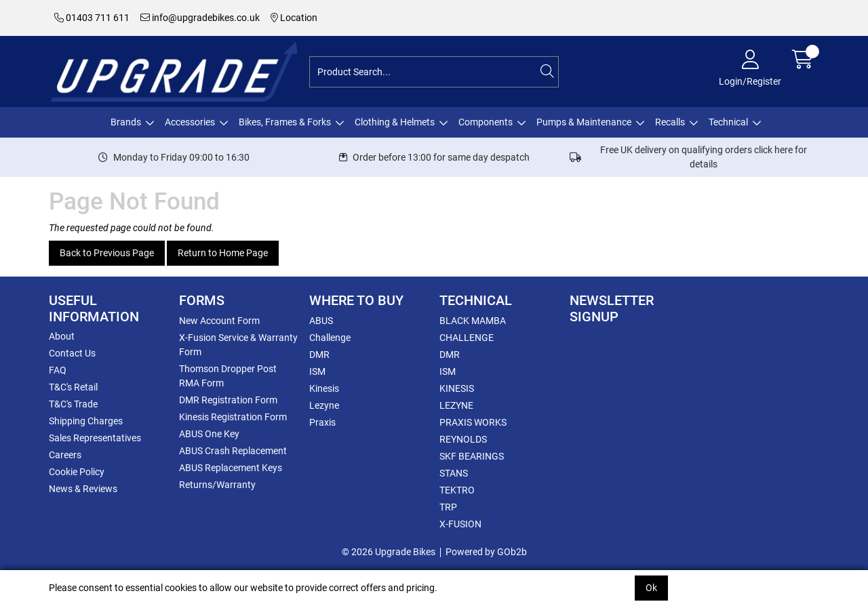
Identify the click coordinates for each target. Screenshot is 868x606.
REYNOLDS (463, 439)
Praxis (322, 422)
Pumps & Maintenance (584, 122)
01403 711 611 (92, 18)
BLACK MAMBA (473, 321)
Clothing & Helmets (395, 122)
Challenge (330, 338)
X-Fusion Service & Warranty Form (238, 345)
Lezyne (324, 405)
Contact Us (72, 353)
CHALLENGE (467, 338)
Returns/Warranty (217, 485)
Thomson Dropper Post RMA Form (228, 376)
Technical (728, 122)
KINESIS (457, 388)
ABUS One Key (209, 434)
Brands (126, 122)
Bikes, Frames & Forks (285, 122)
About (62, 336)
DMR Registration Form (228, 400)
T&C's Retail (73, 387)
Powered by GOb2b (486, 552)
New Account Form (219, 321)
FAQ (58, 370)
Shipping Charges (86, 421)
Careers (65, 455)
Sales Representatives (95, 438)
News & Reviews (83, 489)
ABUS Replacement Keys (231, 468)
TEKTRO (457, 490)
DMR (319, 355)
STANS (454, 473)
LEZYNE (456, 405)
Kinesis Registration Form (233, 417)
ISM (317, 371)
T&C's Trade (73, 404)
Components (486, 122)
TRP (448, 507)
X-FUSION (460, 524)
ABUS (321, 321)
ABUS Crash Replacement (233, 451)
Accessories (190, 122)
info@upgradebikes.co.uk (200, 18)
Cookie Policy (77, 472)
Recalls (670, 122)
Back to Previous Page (107, 253)
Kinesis (324, 388)
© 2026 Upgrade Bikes (389, 552)
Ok (651, 588)
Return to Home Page (223, 253)
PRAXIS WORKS (473, 422)
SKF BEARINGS (472, 456)
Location (294, 18)
